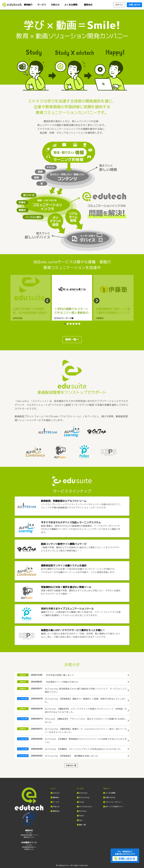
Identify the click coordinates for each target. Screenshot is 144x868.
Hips (81, 820)
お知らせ (55, 5)
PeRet (82, 816)
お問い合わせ (110, 797)
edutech (56, 793)
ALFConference (85, 807)
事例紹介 (28, 5)
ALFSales (83, 811)
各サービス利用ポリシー (114, 807)
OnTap (82, 802)
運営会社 (88, 5)
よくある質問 (71, 5)
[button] (65, 324)
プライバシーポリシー (114, 802)
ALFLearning (84, 797)
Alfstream (83, 793)
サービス (42, 5)
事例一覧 (82, 825)
